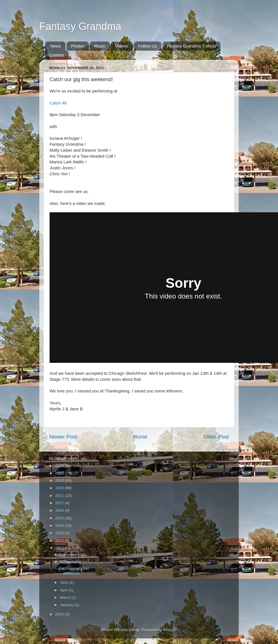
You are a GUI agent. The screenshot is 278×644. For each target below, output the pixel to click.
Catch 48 (58, 103)
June (65, 582)
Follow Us (148, 46)
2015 (60, 518)
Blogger (169, 630)
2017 (60, 503)
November (69, 562)
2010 (60, 614)
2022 (60, 496)
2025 (60, 473)
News (56, 46)
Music (100, 46)
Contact (57, 55)
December (69, 555)
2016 (60, 510)
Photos (78, 46)
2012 (60, 541)
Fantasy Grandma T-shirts (191, 46)
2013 (60, 533)
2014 (60, 525)
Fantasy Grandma (80, 26)
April (64, 590)
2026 (60, 466)
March (66, 597)
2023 (60, 488)
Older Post (216, 437)
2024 (60, 481)
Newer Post (63, 437)
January (67, 605)
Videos (122, 46)
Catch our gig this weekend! (74, 571)
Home (140, 437)
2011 (60, 548)
